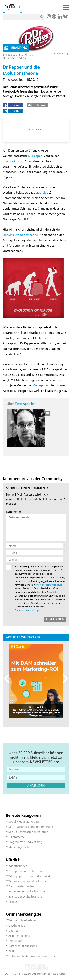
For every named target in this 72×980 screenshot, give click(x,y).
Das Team (15, 931)
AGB (11, 951)
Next (63, 679)
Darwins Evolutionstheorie (20, 235)
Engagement (42, 385)
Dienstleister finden (21, 886)
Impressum (16, 941)
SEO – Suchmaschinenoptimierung (31, 827)
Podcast (13, 902)
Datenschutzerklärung (27, 610)
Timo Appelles (25, 404)
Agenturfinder (18, 866)
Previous (9, 679)
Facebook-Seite (13, 161)
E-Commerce (17, 837)
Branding (25, 55)
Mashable (42, 192)
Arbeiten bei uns (19, 936)
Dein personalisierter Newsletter (29, 871)
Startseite (9, 55)
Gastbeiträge (17, 926)
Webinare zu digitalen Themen (28, 881)
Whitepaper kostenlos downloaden (31, 876)
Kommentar (14, 512)
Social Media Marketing (24, 822)
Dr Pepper (35, 156)
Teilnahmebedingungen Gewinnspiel (32, 956)
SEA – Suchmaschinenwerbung (28, 832)
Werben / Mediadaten (23, 921)
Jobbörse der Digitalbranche (27, 892)
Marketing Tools (19, 847)
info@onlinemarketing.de (49, 585)
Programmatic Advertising (25, 842)
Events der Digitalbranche (25, 897)
